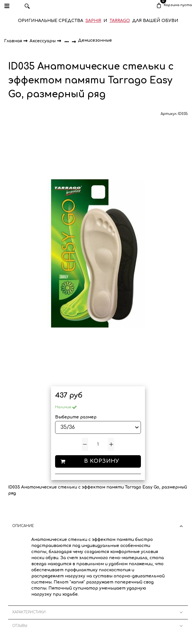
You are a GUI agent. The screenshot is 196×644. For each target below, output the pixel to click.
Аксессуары (43, 41)
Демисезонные (95, 40)
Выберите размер (76, 417)
